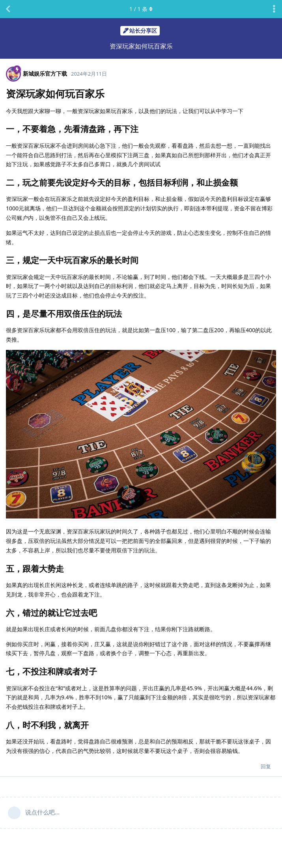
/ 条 (141, 9)
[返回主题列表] (8, 9)
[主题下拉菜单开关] (274, 9)
